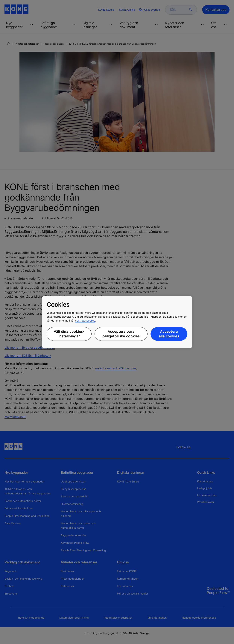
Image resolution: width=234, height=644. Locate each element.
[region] (117, 322)
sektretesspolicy (85, 321)
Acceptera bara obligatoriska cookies (121, 334)
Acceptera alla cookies (169, 334)
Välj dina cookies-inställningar (69, 334)
